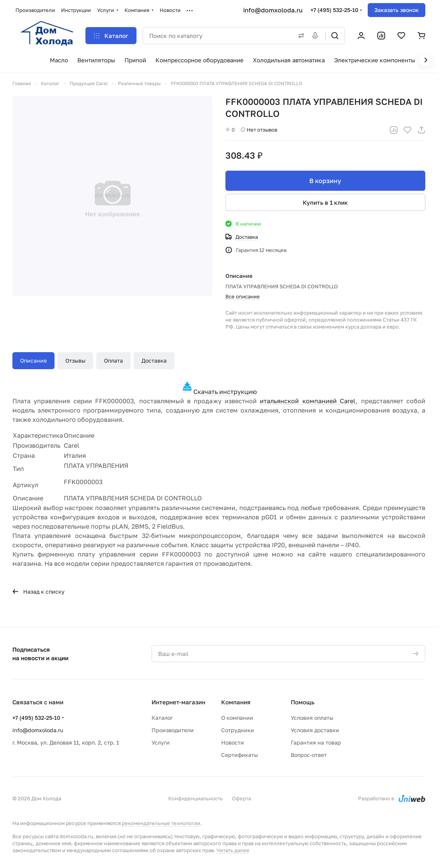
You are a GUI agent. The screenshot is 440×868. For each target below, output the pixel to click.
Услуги (161, 742)
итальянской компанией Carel (308, 401)
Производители (173, 730)
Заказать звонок (397, 10)
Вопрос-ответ (309, 755)
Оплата (113, 360)
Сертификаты (240, 755)
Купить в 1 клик (325, 202)
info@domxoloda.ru (273, 10)
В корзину (326, 181)
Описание (33, 360)
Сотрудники (238, 730)
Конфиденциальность (195, 798)
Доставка (154, 360)
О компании (237, 718)
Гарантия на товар (316, 742)
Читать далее (233, 850)
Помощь (303, 702)
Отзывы (75, 360)
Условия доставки (315, 730)
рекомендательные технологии (161, 823)
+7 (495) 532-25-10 (334, 10)
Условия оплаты (312, 718)
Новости (233, 742)
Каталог (162, 718)
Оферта (241, 798)
